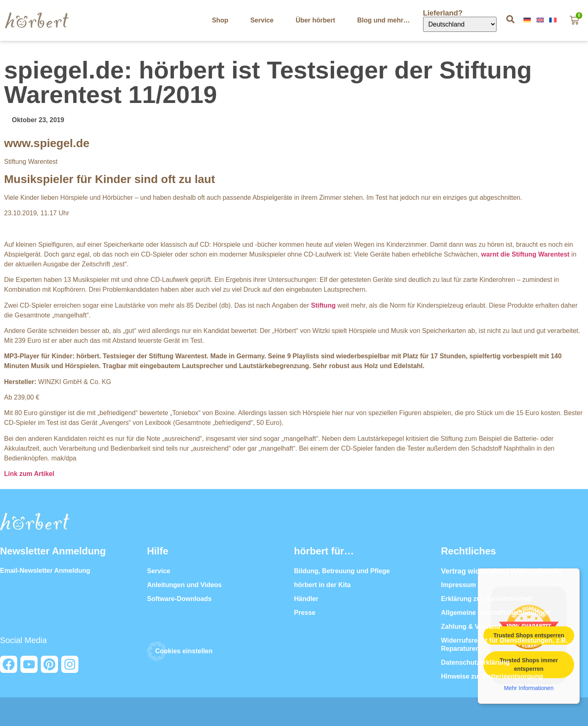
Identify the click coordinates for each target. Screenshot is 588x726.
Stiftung (323, 305)
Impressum (458, 585)
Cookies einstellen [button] (184, 651)
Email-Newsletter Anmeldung (45, 571)
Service (262, 20)
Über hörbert (315, 20)
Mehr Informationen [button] (529, 688)
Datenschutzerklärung (475, 662)
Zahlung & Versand (471, 627)
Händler (306, 599)
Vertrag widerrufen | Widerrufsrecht (501, 571)
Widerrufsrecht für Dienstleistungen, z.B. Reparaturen (504, 644)
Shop (220, 20)
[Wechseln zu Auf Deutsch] (528, 20)
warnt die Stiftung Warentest (525, 254)
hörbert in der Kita (322, 585)
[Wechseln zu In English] (541, 20)
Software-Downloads (179, 599)
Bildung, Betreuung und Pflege (342, 571)
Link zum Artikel (29, 474)
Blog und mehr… (384, 20)
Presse (305, 613)
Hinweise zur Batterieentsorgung (492, 676)
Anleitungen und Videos (184, 585)
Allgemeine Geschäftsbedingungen (496, 613)
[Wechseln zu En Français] (554, 20)
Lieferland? (444, 13)
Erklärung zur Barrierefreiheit (486, 599)
